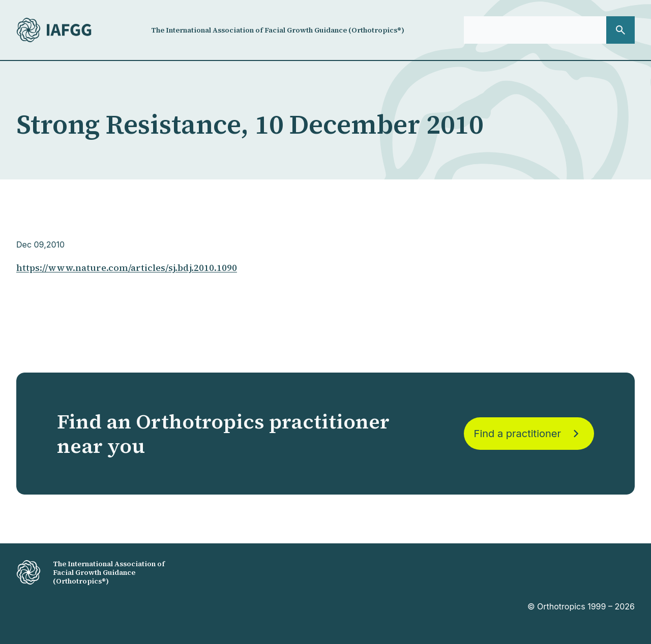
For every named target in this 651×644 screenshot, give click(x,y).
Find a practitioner (529, 434)
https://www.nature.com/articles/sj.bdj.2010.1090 (127, 268)
